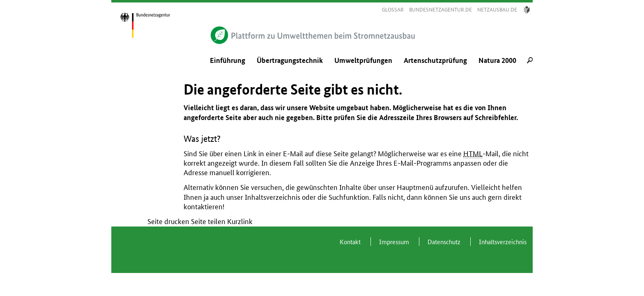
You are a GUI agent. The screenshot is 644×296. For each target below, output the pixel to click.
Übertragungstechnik (290, 60)
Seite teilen (208, 221)
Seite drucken (168, 221)
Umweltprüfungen (363, 60)
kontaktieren (203, 207)
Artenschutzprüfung (435, 60)
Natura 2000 (497, 60)
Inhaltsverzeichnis (273, 197)
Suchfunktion (349, 197)
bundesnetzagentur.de (440, 10)
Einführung (228, 60)
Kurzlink (240, 221)
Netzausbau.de (497, 10)
